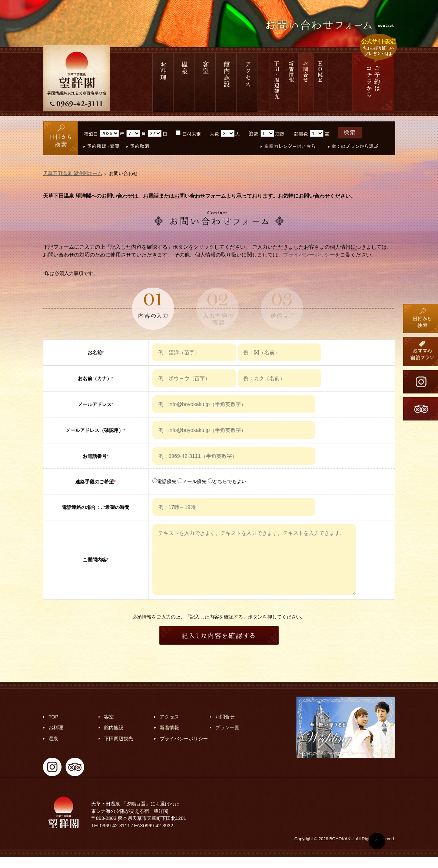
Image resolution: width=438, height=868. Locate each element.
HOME (321, 82)
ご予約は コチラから (373, 82)
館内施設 (226, 82)
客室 (205, 82)
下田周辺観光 (119, 750)
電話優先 (164, 481)
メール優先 (192, 481)
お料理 (163, 82)
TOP (54, 728)
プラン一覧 (227, 739)
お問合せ (306, 82)
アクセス (247, 82)
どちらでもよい (227, 481)
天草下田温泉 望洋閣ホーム (73, 173)
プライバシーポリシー (309, 255)
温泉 (184, 82)
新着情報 (291, 82)
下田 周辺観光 (277, 82)
